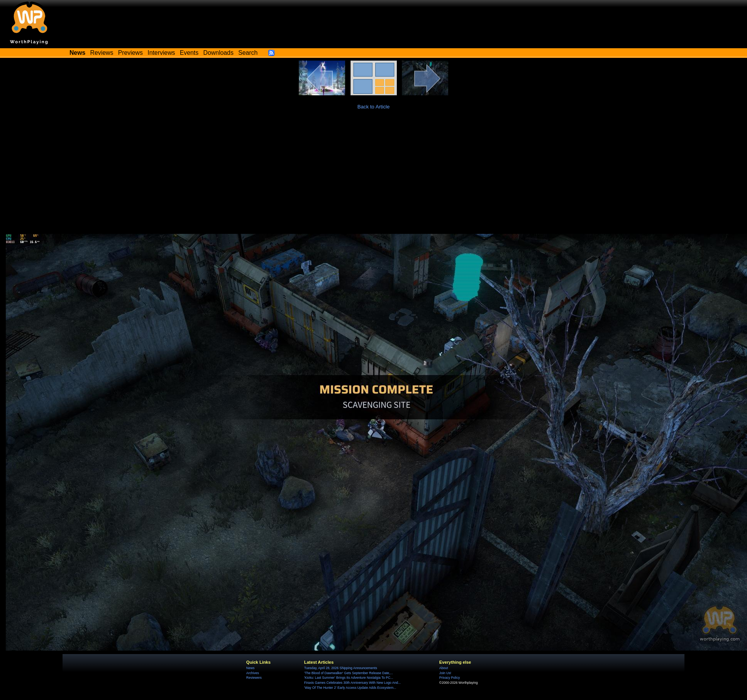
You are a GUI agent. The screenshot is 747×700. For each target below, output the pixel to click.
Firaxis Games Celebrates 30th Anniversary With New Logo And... (352, 683)
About (444, 668)
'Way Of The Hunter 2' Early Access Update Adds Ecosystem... (350, 688)
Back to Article (374, 107)
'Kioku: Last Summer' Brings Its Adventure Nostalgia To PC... (349, 678)
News (250, 668)
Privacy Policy (450, 678)
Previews (130, 53)
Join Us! (445, 673)
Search (248, 53)
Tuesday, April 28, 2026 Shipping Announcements (341, 668)
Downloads (219, 53)
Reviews (102, 53)
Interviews (161, 53)
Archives (253, 673)
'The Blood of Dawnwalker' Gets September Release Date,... (349, 673)
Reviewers (254, 678)
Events (189, 53)
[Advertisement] (374, 176)
